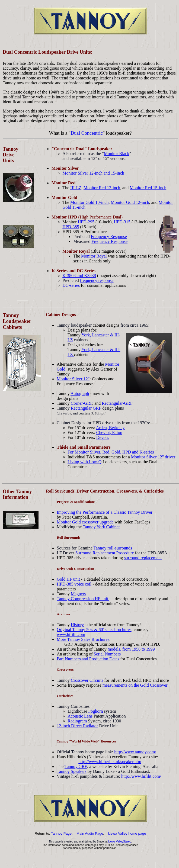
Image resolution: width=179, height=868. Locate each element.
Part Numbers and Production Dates (88, 659)
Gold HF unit (69, 579)
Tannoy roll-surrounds (113, 548)
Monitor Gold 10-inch (89, 202)
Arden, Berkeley (110, 428)
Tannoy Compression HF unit (83, 599)
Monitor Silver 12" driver (153, 457)
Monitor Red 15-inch (148, 188)
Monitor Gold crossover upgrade (85, 522)
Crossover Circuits (87, 680)
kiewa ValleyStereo (120, 842)
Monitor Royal (94, 256)
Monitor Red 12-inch (102, 188)
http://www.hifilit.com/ (141, 776)
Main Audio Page (90, 833)
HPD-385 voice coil (74, 584)
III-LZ (76, 188)
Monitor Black (117, 154)
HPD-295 (86, 222)
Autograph (80, 393)
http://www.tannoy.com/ (135, 752)
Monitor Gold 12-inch (130, 202)
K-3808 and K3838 (79, 276)
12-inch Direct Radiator (77, 726)
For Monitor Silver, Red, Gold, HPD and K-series (111, 452)
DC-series (71, 285)
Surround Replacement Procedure (105, 553)
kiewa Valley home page (127, 833)
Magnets (78, 594)
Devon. (103, 437)
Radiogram (77, 721)
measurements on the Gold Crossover (135, 685)
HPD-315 (122, 222)
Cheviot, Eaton (109, 433)
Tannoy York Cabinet (101, 527)
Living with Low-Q (84, 462)
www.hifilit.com (71, 634)
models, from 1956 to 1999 (131, 649)
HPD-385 (71, 227)
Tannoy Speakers (72, 771)
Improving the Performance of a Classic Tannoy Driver (105, 512)
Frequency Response (109, 237)
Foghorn (95, 711)
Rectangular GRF (86, 408)
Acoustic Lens (80, 716)
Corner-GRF (81, 403)
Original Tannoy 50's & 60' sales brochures (94, 630)
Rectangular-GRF (117, 403)
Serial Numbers (107, 654)
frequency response (97, 280)
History (77, 625)
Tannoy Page (61, 833)
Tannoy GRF (76, 766)
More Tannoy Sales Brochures (83, 639)
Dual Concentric (87, 133)
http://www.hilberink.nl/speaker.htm (110, 762)
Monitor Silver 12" (73, 379)
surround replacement (143, 558)
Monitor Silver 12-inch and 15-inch (93, 173)
